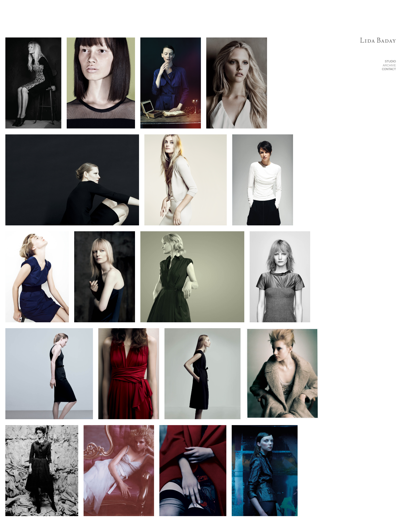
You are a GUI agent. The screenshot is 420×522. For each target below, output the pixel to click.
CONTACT (389, 69)
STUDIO (390, 61)
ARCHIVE (389, 65)
